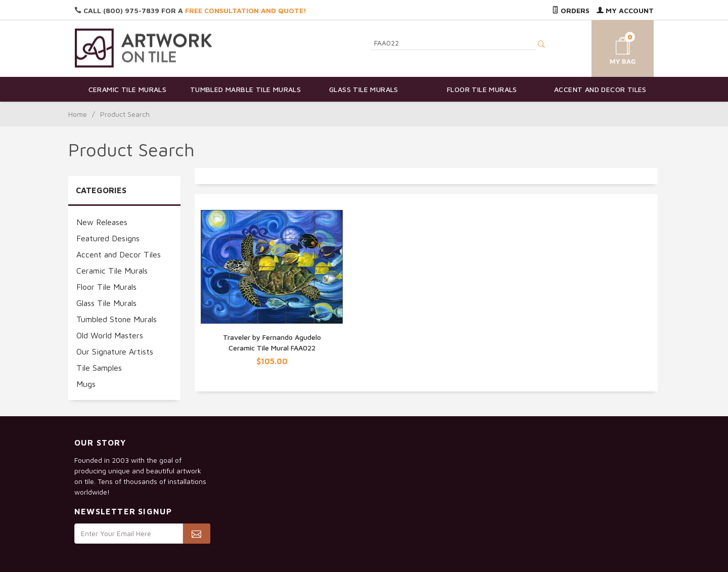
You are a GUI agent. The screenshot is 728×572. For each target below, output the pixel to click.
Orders (571, 10)
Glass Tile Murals (364, 89)
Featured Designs (108, 238)
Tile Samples (99, 368)
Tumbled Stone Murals (117, 319)
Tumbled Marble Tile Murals (245, 89)
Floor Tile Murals (482, 89)
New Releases (102, 222)
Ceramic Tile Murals (128, 89)
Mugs (86, 384)
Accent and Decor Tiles (600, 89)
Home (78, 114)
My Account (625, 10)
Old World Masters (110, 335)
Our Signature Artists (115, 351)
